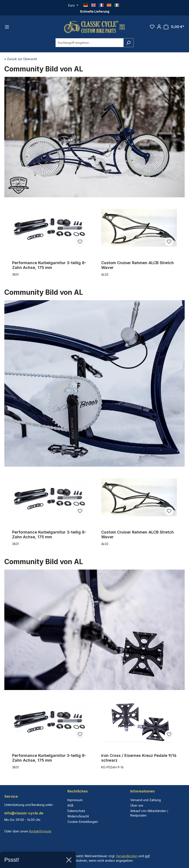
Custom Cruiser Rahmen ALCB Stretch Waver (138, 265)
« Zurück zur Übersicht (21, 59)
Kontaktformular (40, 831)
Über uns (137, 805)
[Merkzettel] (152, 27)
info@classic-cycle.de (24, 813)
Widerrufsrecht (78, 816)
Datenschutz (76, 811)
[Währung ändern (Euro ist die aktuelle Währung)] (73, 5)
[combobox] (90, 43)
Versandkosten (127, 856)
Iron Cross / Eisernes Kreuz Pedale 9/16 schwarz (139, 758)
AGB (70, 805)
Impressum (75, 800)
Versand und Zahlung (146, 800)
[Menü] (7, 27)
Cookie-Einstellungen (83, 822)
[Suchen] (128, 43)
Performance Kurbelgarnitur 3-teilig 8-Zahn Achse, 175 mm (49, 265)
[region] (94, 243)
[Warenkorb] (174, 27)
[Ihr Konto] (159, 27)
